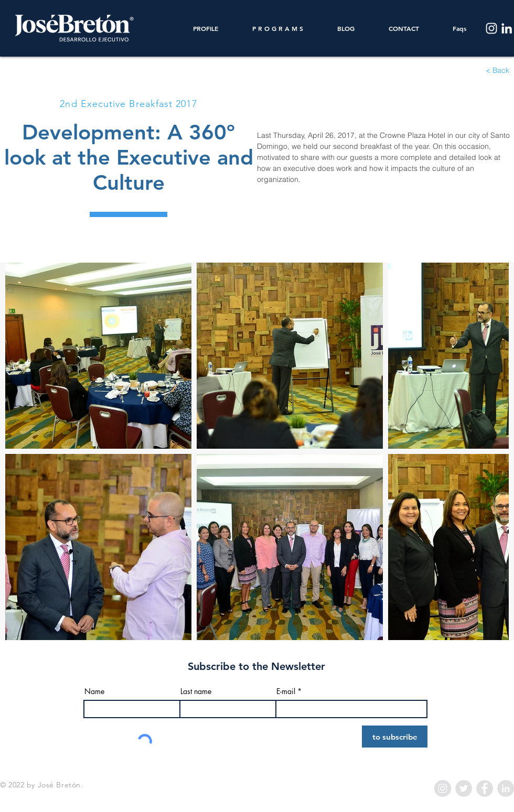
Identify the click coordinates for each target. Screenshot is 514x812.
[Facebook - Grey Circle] (485, 788)
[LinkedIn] (507, 28)
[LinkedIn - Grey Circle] (506, 788)
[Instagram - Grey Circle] (443, 788)
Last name (196, 691)
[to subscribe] (395, 737)
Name (94, 691)
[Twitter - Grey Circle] (464, 788)
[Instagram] (491, 28)
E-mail (286, 691)
